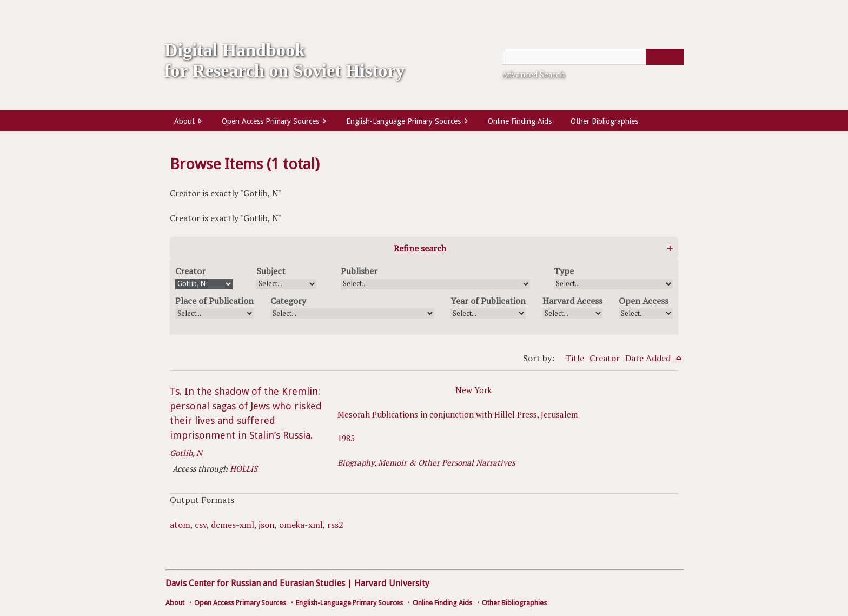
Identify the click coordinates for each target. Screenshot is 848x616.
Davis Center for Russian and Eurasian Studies (255, 583)
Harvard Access (572, 301)
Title (575, 358)
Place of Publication (214, 301)
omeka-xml (301, 525)
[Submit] (665, 57)
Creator (190, 271)
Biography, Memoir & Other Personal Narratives (426, 462)
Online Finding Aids (520, 121)
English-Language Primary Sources (403, 121)
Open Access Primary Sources (270, 121)
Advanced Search (533, 74)
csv (201, 525)
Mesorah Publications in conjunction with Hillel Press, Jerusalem (458, 414)
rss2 (335, 525)
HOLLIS (244, 468)
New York (473, 390)
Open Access (644, 301)
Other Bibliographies (604, 121)
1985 (346, 438)
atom (180, 525)
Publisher (359, 271)
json (267, 525)
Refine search (420, 248)
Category (288, 301)
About (184, 121)
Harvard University (392, 583)
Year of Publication (488, 301)
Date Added (649, 358)
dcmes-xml (233, 525)
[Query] (593, 57)
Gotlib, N (186, 453)
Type (564, 271)
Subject (271, 271)
